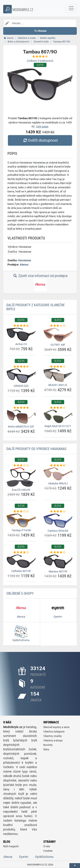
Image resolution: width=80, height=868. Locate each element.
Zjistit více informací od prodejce (40, 282)
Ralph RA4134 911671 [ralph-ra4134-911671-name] (58, 426)
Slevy (46, 749)
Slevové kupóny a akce (56, 727)
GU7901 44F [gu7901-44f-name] (58, 345)
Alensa (24, 265)
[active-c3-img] (21, 334)
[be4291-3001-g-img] (58, 375)
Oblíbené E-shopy (20, 593)
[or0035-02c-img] (21, 376)
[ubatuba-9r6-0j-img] (58, 474)
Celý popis (42, 126)
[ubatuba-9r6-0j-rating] (58, 465)
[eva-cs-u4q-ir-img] (21, 477)
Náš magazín (11, 846)
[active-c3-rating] (21, 326)
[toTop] (75, 866)
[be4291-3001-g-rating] (58, 367)
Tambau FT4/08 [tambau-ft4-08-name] (21, 530)
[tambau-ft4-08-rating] (21, 512)
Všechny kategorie (54, 732)
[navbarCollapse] (71, 8)
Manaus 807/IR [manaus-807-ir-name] (58, 571)
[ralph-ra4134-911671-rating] (58, 408)
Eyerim (24, 857)
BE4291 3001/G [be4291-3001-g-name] (58, 385)
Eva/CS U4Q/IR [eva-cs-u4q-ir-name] (21, 490)
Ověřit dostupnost (40, 140)
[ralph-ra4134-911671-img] (58, 416)
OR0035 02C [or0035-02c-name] (21, 386)
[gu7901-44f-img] (58, 335)
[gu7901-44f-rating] (58, 326)
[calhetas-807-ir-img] (21, 561)
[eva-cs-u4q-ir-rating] (21, 465)
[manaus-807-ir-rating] (58, 552)
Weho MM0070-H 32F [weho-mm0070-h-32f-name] (21, 427)
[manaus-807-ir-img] (58, 561)
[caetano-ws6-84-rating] (58, 512)
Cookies (48, 851)
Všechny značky (53, 736)
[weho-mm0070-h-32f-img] (21, 417)
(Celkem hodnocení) (40, 61)
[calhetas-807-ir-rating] (21, 552)
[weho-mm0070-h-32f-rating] (21, 408)
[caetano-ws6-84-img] (58, 521)
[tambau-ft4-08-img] (21, 521)
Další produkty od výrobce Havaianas (36, 449)
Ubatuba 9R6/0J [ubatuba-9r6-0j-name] (58, 483)
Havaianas (25, 260)
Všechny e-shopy (53, 741)
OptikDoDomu (44, 857)
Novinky (48, 745)
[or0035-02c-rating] (21, 367)
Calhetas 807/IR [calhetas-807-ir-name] (21, 571)
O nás (47, 846)
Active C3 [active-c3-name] (21, 344)
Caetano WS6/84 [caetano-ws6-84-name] (58, 531)
